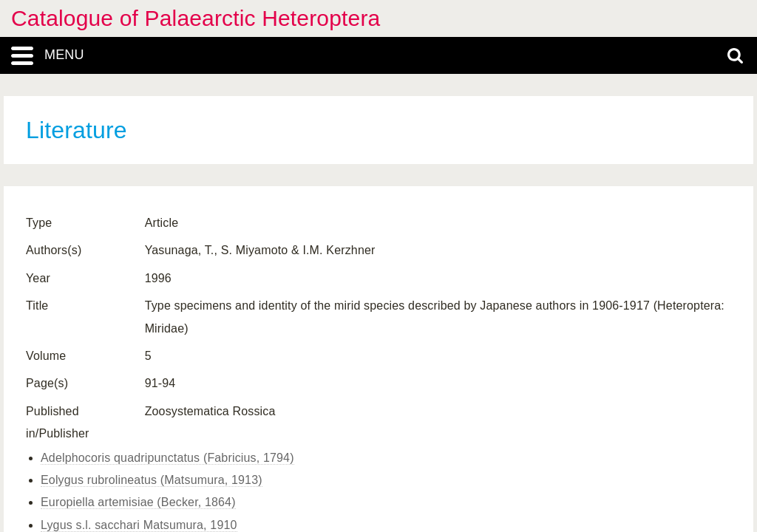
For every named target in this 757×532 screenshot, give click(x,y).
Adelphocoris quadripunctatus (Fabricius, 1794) (167, 458)
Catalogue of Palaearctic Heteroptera (196, 18)
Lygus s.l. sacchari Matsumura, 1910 (139, 525)
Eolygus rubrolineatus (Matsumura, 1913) (152, 480)
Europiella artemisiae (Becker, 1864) (138, 502)
